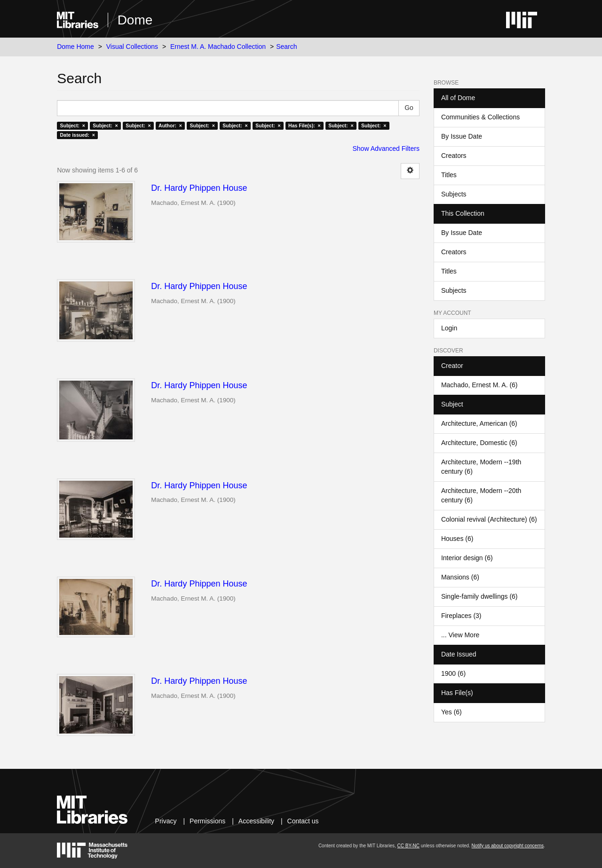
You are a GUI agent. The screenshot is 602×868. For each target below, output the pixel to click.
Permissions (207, 821)
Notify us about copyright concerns (508, 846)
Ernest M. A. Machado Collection (218, 47)
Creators (454, 156)
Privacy (166, 821)
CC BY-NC (408, 846)
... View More (460, 635)
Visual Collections (132, 47)
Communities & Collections (480, 117)
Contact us (303, 821)
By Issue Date (462, 136)
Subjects (454, 194)
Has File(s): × (305, 125)
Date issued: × (77, 135)
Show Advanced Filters (386, 149)
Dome (135, 20)
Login (449, 328)
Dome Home (75, 47)
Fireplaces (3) (461, 616)
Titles (449, 175)
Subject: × (72, 125)
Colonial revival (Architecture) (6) (489, 519)
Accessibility (256, 821)
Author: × (170, 125)
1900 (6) (453, 673)
